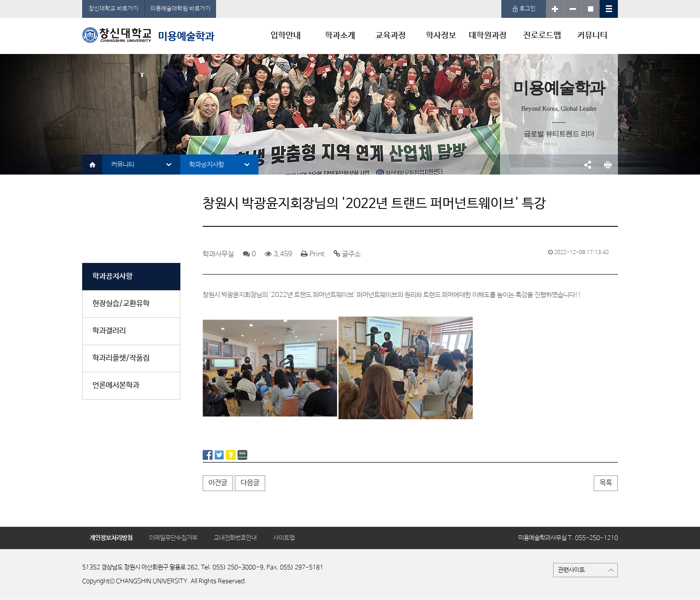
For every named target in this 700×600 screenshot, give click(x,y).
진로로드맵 (542, 36)
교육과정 (391, 36)
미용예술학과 (148, 35)
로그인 (524, 9)
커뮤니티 (592, 36)
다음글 (250, 483)
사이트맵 (284, 538)
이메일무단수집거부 (173, 538)
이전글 (218, 483)
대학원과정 (488, 36)
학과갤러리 (109, 331)
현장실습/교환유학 (121, 304)
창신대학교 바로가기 (114, 9)
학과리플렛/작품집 (121, 358)
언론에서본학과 (116, 385)
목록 (606, 483)
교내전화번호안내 (235, 538)
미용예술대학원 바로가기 (181, 9)
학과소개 (340, 36)
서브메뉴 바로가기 (0, 0)
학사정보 (441, 36)
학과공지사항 (207, 165)
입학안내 (286, 36)
